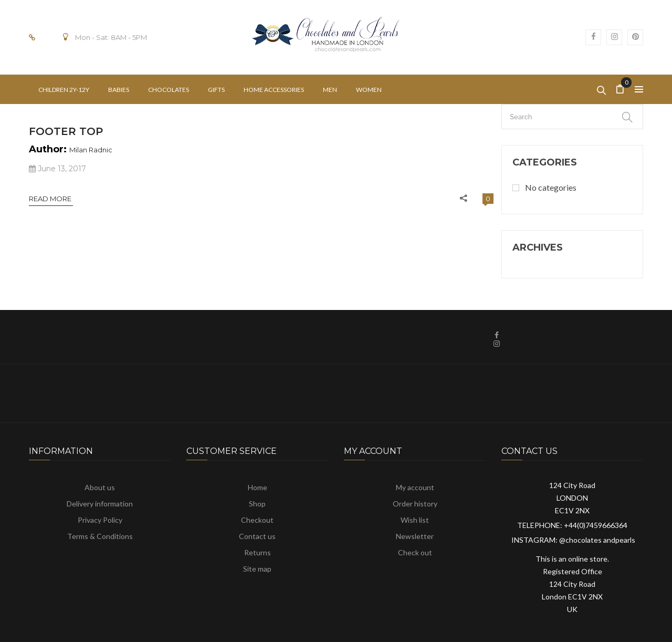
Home (258, 487)
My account (415, 487)
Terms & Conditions (100, 536)
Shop (257, 504)
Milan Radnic (91, 150)
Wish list (415, 520)
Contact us (257, 536)
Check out (415, 552)
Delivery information (100, 504)
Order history (415, 504)
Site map (257, 569)
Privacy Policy (100, 520)
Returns (258, 552)
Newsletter (415, 536)
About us (100, 487)
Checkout (257, 520)
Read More (51, 199)
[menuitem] (64, 90)
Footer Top (66, 131)
